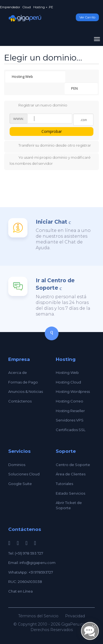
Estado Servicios (70, 493)
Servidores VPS (70, 420)
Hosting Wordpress (73, 391)
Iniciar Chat (51, 222)
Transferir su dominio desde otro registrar (50, 146)
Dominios (17, 465)
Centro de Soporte (73, 465)
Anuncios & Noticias (26, 391)
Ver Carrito (87, 17)
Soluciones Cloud (24, 474)
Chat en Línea (20, 591)
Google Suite (20, 484)
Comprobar (52, 131)
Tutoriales (64, 484)
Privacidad (75, 616)
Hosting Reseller (70, 411)
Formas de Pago (23, 382)
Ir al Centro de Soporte (55, 284)
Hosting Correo (69, 401)
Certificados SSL (71, 430)
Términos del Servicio (38, 616)
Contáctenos (20, 401)
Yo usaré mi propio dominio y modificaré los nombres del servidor (50, 160)
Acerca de (18, 372)
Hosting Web (67, 372)
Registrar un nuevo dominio (38, 106)
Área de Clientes (71, 474)
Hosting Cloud (68, 382)
